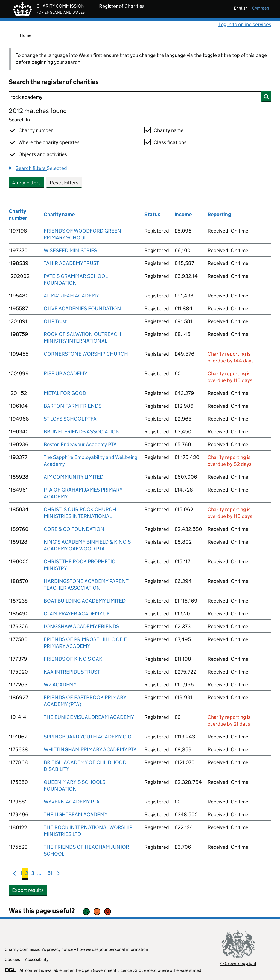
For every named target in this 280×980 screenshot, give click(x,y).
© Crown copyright (238, 963)
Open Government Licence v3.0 (111, 970)
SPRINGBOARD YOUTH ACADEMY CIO (88, 737)
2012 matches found (38, 111)
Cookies (12, 959)
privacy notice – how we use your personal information (97, 949)
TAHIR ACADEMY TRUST (71, 263)
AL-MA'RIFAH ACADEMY (71, 296)
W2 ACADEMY (60, 685)
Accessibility (37, 959)
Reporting (219, 214)
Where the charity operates (49, 142)
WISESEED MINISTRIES (70, 250)
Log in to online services (245, 24)
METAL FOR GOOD (65, 393)
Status (152, 214)
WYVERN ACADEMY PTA (72, 802)
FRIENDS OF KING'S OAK (73, 659)
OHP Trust (55, 321)
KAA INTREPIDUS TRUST (72, 672)
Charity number (36, 130)
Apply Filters (26, 183)
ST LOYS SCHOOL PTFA (70, 419)
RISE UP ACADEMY (65, 373)
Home (25, 35)
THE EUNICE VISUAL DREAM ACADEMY (89, 717)
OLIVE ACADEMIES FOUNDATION (82, 309)
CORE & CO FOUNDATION (74, 529)
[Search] (140, 97)
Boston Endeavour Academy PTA (80, 444)
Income (183, 214)
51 (50, 874)
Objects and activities (43, 154)
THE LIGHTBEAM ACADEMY (76, 814)
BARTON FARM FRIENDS (73, 406)
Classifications (170, 142)
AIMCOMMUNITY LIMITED (74, 477)
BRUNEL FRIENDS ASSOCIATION (82, 432)
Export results (28, 890)
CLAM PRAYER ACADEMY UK (77, 614)
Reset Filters (64, 183)
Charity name (169, 130)
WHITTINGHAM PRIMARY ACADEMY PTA (90, 750)
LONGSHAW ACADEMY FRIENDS (81, 626)
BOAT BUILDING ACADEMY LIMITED (85, 601)
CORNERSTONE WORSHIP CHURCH (86, 354)
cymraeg (261, 8)
